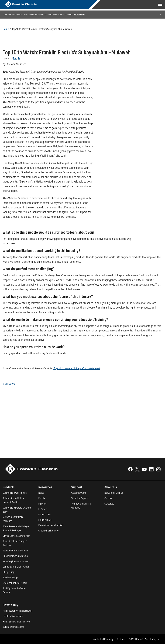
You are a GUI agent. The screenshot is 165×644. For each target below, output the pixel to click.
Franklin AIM (44, 514)
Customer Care (79, 493)
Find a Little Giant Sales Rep (16, 622)
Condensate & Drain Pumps (16, 567)
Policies (121, 639)
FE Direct (43, 504)
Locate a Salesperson (13, 616)
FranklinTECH (45, 520)
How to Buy (10, 605)
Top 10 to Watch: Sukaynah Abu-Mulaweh (77, 368)
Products (9, 487)
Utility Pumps (9, 572)
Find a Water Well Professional (17, 611)
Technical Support (80, 498)
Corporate (109, 504)
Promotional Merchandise (51, 525)
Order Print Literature (48, 531)
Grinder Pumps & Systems (15, 556)
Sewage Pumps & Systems (16, 550)
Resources (45, 487)
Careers (108, 498)
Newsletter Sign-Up (114, 493)
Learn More (80, 15)
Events (42, 498)
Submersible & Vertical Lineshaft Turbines (13, 500)
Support (77, 487)
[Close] (160, 14)
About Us (111, 487)
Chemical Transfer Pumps (15, 583)
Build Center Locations (13, 627)
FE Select (43, 509)
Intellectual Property (103, 639)
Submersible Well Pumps (15, 493)
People (17, 58)
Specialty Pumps (11, 577)
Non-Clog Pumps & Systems (16, 561)
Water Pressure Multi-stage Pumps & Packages (16, 528)
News (41, 493)
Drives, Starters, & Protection (16, 536)
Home (6, 29)
